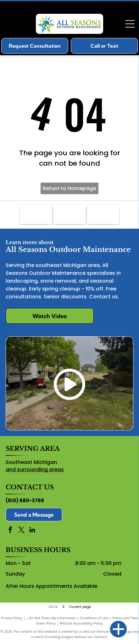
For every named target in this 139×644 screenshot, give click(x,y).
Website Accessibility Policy (81, 623)
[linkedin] (32, 531)
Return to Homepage (69, 188)
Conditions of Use (95, 618)
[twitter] (21, 531)
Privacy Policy (12, 618)
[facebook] (10, 531)
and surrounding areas (35, 469)
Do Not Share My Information (53, 618)
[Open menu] (130, 24)
